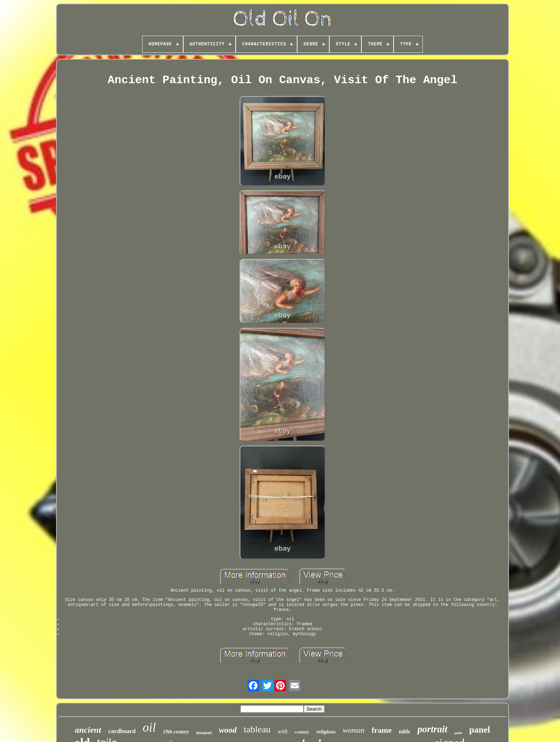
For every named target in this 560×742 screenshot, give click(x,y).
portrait (432, 729)
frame (382, 730)
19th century (176, 732)
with (283, 731)
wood (228, 730)
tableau (257, 729)
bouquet (204, 733)
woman (354, 730)
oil (149, 728)
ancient (88, 730)
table (405, 731)
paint (458, 733)
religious (326, 732)
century (302, 732)
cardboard (122, 731)
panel (480, 730)
